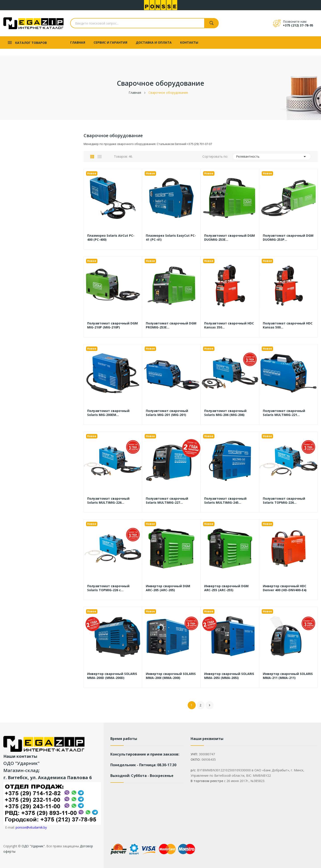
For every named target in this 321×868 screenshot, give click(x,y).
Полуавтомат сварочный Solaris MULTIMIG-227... (167, 501)
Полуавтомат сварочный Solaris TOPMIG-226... (284, 501)
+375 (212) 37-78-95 (298, 25)
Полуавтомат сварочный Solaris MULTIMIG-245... (225, 501)
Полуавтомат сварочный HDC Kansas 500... (288, 325)
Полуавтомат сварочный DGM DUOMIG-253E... (229, 238)
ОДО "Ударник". (33, 846)
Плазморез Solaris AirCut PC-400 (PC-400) (111, 238)
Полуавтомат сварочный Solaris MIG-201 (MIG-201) (167, 413)
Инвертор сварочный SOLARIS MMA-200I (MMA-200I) (171, 676)
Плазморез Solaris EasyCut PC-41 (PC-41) (171, 238)
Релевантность (272, 157)
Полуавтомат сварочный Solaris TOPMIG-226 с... (108, 588)
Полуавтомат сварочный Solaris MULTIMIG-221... (284, 413)
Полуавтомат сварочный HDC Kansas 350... (229, 325)
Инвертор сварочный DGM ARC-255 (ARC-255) (226, 588)
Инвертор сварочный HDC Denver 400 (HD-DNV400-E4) (285, 588)
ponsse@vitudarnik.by (31, 827)
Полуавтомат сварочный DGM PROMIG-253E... (171, 325)
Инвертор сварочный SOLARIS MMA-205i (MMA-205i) (229, 676)
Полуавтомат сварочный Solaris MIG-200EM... (108, 413)
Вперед (210, 705)
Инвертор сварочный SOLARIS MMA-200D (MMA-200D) (112, 676)
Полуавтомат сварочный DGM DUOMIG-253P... (288, 238)
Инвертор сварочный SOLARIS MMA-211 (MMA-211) (288, 676)
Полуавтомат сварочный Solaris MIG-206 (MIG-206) (225, 413)
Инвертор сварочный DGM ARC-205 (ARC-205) (168, 588)
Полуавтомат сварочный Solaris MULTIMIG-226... (108, 501)
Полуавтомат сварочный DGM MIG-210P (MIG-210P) (112, 325)
